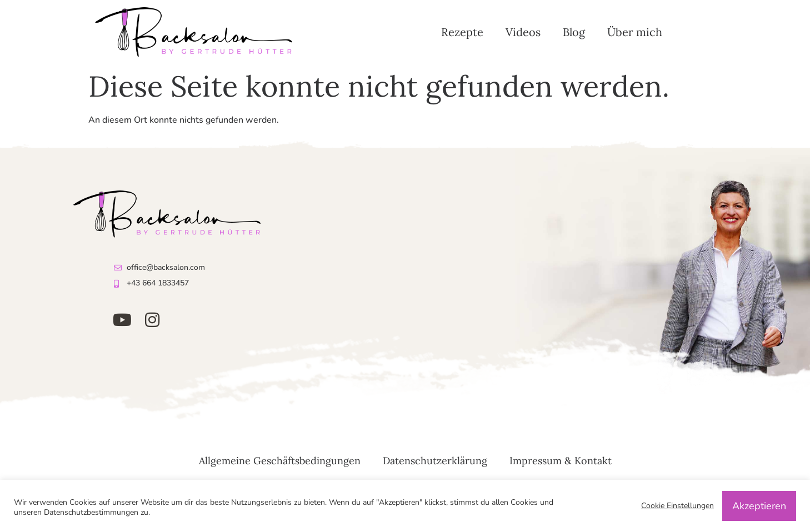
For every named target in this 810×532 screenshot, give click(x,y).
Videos (523, 32)
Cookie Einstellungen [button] (677, 506)
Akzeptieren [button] (759, 506)
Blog (574, 32)
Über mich (635, 32)
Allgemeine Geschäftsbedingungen (280, 461)
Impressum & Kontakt (561, 461)
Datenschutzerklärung (435, 461)
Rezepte (462, 32)
